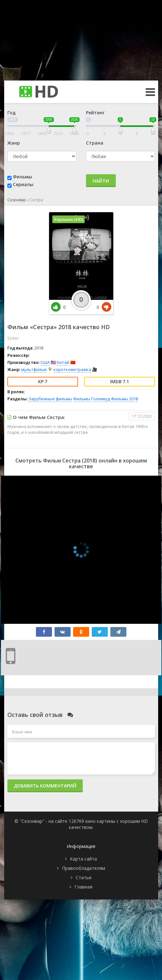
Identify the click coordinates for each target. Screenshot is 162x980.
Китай (63, 362)
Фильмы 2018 (124, 399)
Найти (101, 181)
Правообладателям (84, 868)
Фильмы (22, 177)
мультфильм (34, 369)
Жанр (14, 143)
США (45, 362)
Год (12, 113)
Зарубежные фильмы (50, 399)
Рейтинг (95, 113)
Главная (83, 887)
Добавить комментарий (45, 786)
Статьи (84, 877)
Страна (95, 143)
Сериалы (23, 184)
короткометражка (72, 369)
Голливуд (101, 399)
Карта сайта (83, 859)
